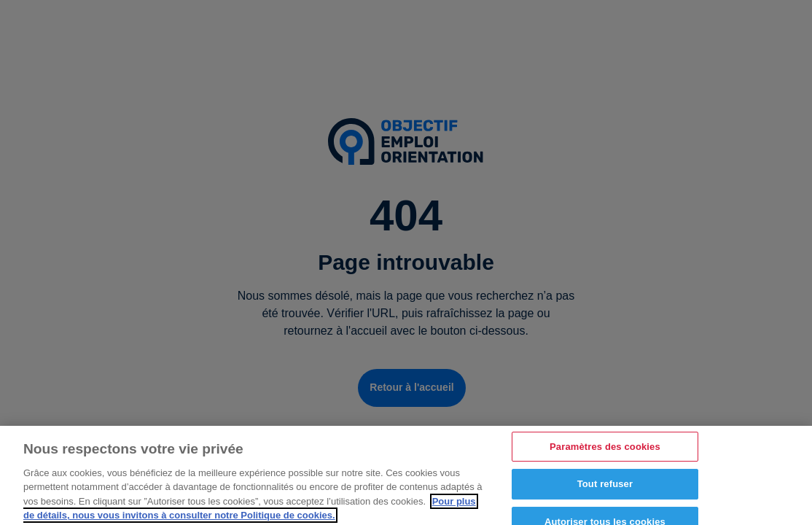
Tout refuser (605, 489)
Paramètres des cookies (605, 451)
